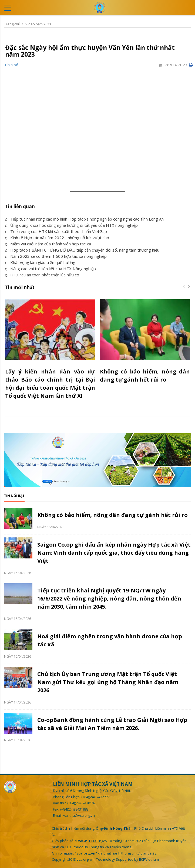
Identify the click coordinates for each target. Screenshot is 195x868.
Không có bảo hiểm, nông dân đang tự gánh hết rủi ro (112, 515)
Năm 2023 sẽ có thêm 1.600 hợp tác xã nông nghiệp (56, 256)
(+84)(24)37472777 (95, 797)
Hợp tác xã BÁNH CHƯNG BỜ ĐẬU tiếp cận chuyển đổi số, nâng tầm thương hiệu (82, 250)
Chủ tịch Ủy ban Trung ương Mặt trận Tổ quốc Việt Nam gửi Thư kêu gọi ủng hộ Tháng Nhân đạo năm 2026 (108, 682)
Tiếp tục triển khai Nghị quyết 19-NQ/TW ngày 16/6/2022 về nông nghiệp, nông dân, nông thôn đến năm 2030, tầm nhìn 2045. (109, 598)
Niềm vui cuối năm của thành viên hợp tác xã (48, 244)
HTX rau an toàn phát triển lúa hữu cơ (42, 275)
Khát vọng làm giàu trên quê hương (40, 262)
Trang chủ (12, 24)
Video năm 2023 (38, 24)
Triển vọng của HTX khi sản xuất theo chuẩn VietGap (56, 231)
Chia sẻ (12, 65)
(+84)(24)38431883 (74, 809)
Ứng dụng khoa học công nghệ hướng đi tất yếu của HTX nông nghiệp (71, 225)
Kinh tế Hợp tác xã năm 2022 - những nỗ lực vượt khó (57, 238)
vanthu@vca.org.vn (79, 815)
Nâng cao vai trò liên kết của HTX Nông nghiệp (51, 269)
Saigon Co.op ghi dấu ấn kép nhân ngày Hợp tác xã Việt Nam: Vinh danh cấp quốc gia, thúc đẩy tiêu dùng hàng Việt (114, 553)
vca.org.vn (85, 859)
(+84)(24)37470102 (81, 803)
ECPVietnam (149, 859)
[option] (50, 353)
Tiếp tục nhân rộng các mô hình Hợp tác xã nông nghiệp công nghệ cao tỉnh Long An (84, 219)
